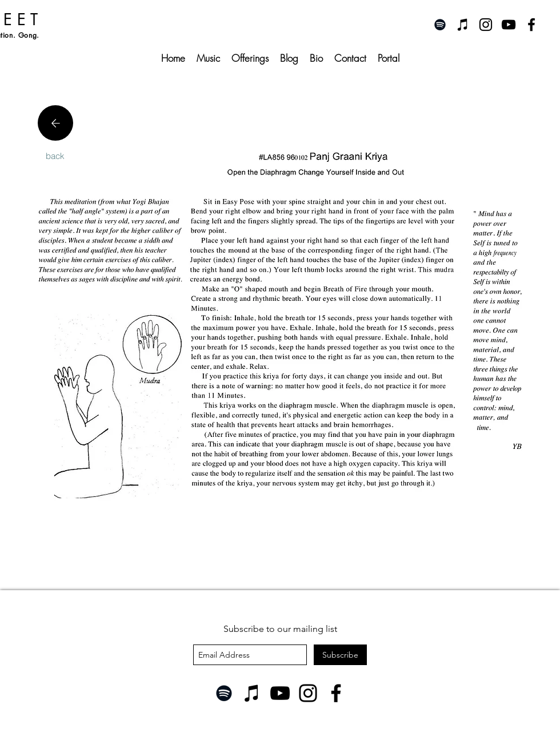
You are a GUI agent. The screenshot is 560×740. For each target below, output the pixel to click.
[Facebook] (336, 693)
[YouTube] (280, 693)
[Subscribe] (340, 655)
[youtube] (509, 25)
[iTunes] (463, 25)
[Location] (55, 123)
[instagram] (486, 25)
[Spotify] (440, 25)
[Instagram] (308, 693)
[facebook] (531, 25)
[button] (250, 58)
